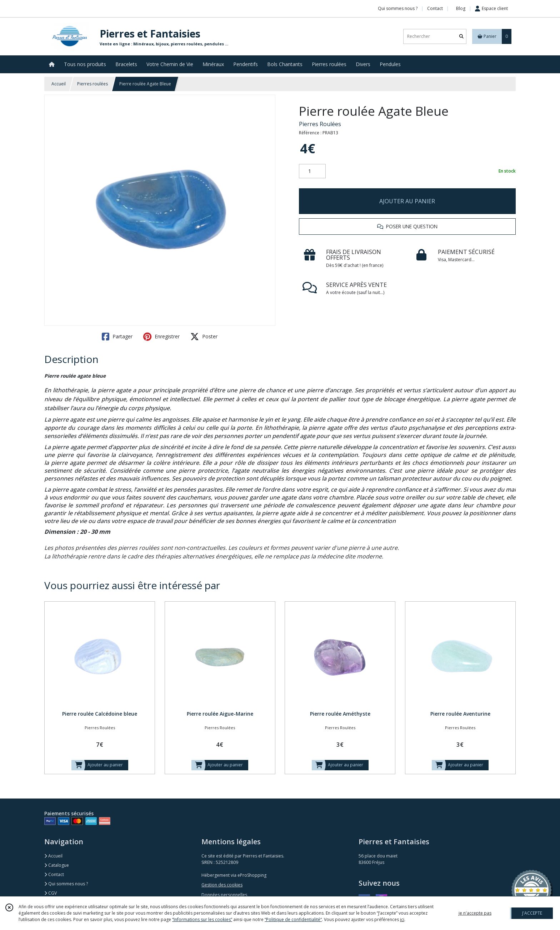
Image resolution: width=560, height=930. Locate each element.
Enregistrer (161, 337)
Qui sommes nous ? (66, 884)
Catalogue (57, 865)
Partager (117, 337)
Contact (435, 8)
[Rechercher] (461, 36)
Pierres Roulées (320, 124)
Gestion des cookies (222, 885)
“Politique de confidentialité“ (293, 919)
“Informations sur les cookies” (202, 919)
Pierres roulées (92, 84)
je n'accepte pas (475, 913)
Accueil (59, 84)
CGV (51, 893)
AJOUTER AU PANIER (407, 201)
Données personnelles (224, 895)
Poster (204, 337)
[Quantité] (312, 171)
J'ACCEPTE (532, 913)
